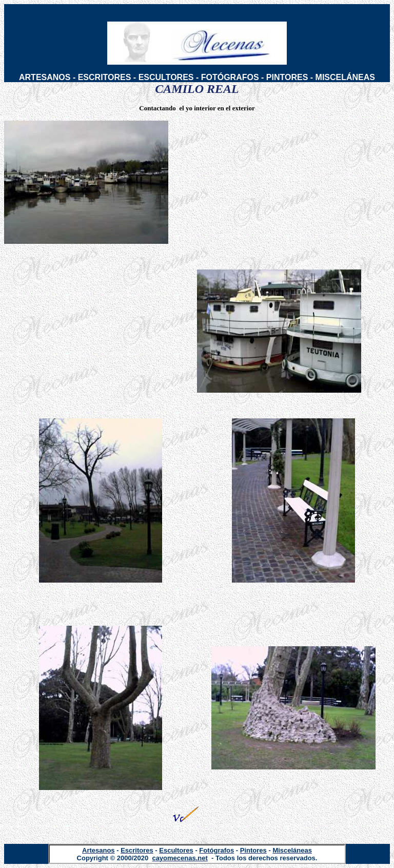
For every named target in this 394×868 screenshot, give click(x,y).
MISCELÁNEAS (345, 77)
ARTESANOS (45, 77)
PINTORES (287, 77)
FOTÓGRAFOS (230, 77)
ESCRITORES (105, 77)
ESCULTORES (166, 77)
